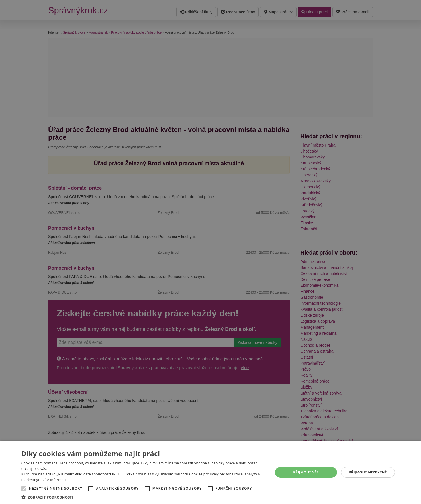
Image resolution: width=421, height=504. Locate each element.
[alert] (210, 252)
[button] (143, 497)
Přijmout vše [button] (306, 472)
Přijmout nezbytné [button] (368, 472)
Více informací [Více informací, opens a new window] (54, 480)
